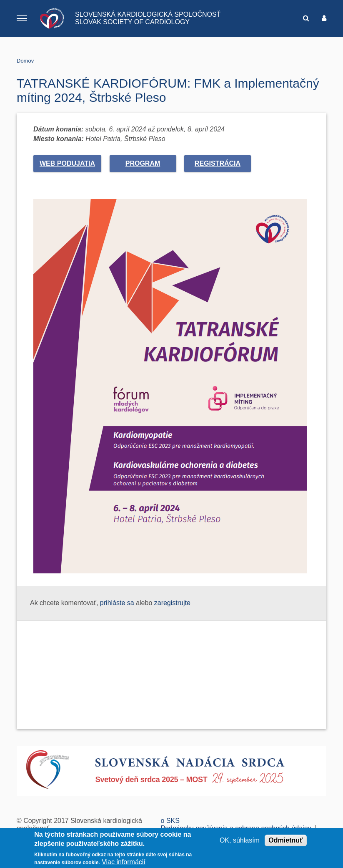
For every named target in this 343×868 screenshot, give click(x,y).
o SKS (170, 821)
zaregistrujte (172, 603)
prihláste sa (117, 603)
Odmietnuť (285, 840)
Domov (25, 61)
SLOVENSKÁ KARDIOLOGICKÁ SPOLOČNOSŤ (148, 14)
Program (143, 163)
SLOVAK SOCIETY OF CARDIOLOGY (132, 22)
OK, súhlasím (240, 840)
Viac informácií (124, 862)
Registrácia (218, 163)
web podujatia (67, 163)
